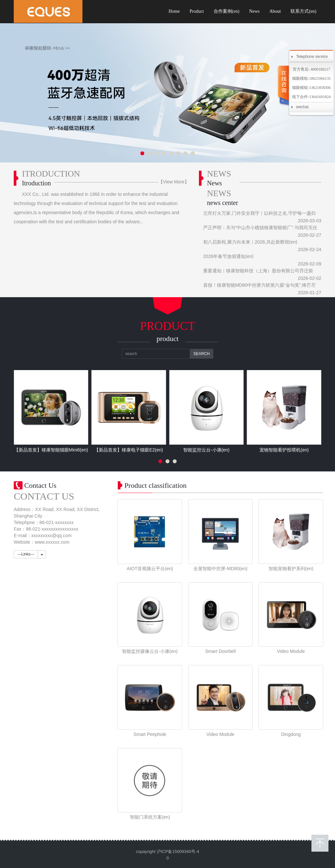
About (275, 11)
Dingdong (291, 734)
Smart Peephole (150, 734)
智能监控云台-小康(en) (206, 450)
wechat (302, 107)
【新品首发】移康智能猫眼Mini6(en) (51, 450)
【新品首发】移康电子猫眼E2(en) (129, 450)
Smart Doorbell (220, 651)
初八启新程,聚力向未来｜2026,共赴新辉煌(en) (250, 242)
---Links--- (26, 554)
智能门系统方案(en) (150, 817)
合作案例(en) (227, 11)
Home (174, 11)
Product (197, 11)
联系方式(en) (303, 11)
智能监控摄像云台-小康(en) (150, 651)
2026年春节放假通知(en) (228, 256)
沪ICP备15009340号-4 (178, 851)
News (255, 11)
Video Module (291, 651)
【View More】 (174, 182)
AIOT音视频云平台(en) (150, 569)
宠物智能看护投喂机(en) (284, 450)
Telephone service (312, 57)
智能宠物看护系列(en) (291, 569)
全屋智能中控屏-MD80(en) (220, 569)
